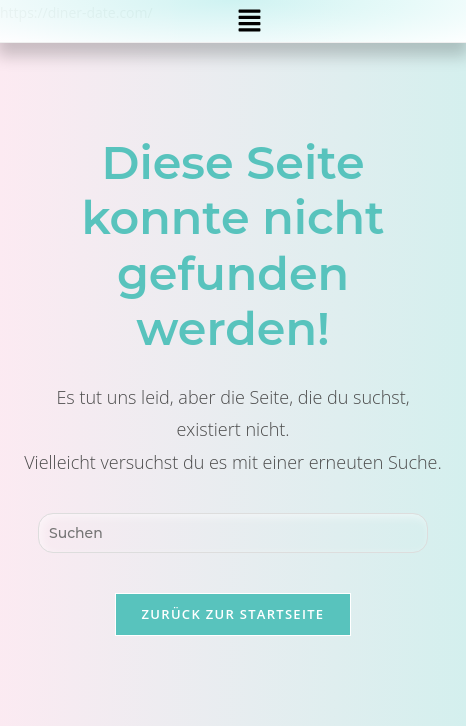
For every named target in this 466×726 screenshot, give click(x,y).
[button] (249, 21)
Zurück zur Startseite (233, 614)
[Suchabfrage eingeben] (233, 533)
